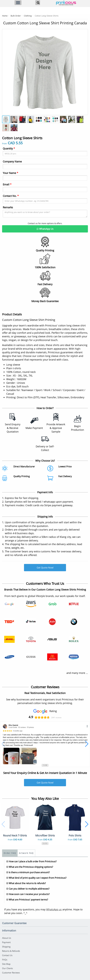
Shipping (6, 947)
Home (5, 16)
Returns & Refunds (11, 951)
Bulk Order (16, 16)
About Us (7, 938)
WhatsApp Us (45, 229)
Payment (6, 942)
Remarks (8, 207)
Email (7, 184)
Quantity (9, 148)
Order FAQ (10, 853)
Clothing (28, 16)
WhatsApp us (54, 909)
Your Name (10, 173)
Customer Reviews (11, 973)
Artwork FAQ (26, 853)
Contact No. (11, 196)
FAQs (5, 960)
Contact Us (7, 955)
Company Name (12, 161)
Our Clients (7, 968)
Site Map (6, 964)
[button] (3, 744)
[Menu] (18, 3)
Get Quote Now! (45, 568)
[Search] (38, 3)
